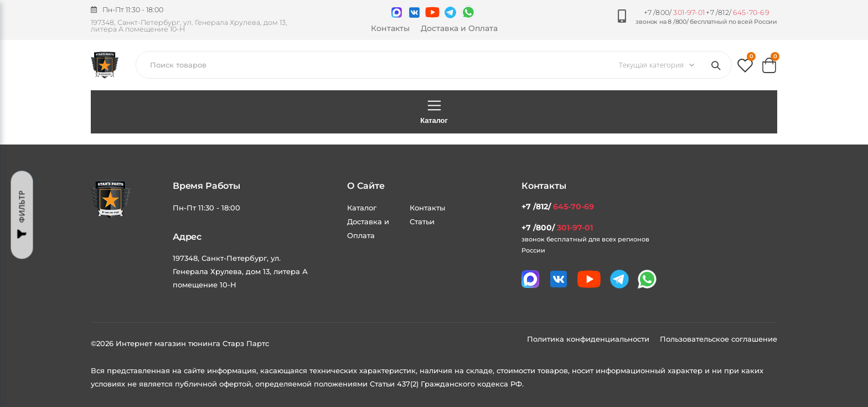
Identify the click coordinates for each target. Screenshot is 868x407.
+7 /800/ (674, 12)
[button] (745, 68)
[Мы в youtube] (432, 12)
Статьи (422, 221)
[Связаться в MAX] (397, 12)
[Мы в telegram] (450, 12)
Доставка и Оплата (459, 28)
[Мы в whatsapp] (468, 12)
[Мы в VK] (414, 12)
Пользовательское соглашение (719, 339)
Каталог (434, 111)
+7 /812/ (737, 12)
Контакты (390, 28)
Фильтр (22, 215)
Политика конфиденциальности (589, 339)
